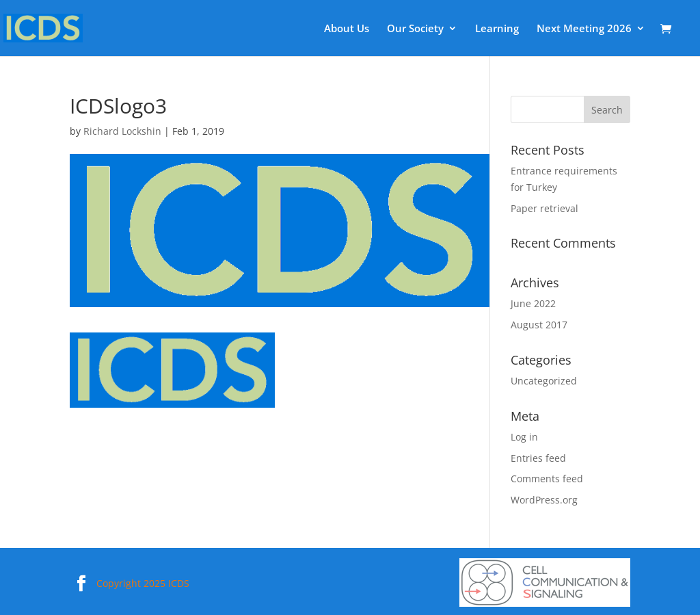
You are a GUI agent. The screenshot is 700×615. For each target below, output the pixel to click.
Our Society (415, 29)
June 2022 (533, 303)
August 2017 (539, 325)
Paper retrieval (544, 208)
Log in (524, 437)
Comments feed (547, 479)
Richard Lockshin (122, 131)
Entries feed (538, 458)
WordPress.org (544, 500)
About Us (347, 29)
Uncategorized (544, 381)
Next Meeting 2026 (584, 29)
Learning (497, 29)
